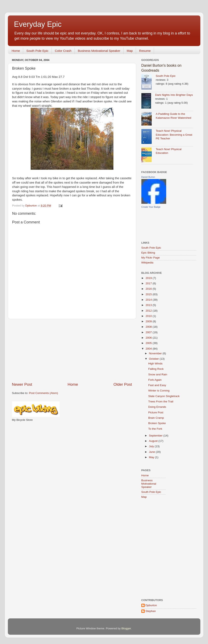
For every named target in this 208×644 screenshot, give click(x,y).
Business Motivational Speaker (99, 51)
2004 (149, 349)
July (152, 446)
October (154, 359)
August (154, 441)
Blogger (126, 628)
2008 (149, 327)
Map (130, 51)
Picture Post (156, 412)
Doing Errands (157, 407)
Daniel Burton (148, 177)
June (152, 452)
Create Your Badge (151, 207)
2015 (149, 294)
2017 (149, 283)
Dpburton (151, 605)
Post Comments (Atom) (43, 393)
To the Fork (155, 429)
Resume (145, 51)
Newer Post (22, 384)
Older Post (123, 384)
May (152, 457)
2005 (149, 343)
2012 (149, 311)
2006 (149, 338)
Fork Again (155, 380)
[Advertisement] (72, 350)
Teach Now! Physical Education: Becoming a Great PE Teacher (174, 135)
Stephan (151, 611)
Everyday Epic (38, 24)
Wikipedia (147, 263)
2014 (149, 300)
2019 (149, 278)
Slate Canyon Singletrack (164, 396)
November (156, 353)
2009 (149, 321)
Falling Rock (156, 369)
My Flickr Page (151, 258)
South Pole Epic (37, 51)
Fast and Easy (157, 385)
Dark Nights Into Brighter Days (174, 95)
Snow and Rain (158, 374)
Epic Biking (148, 253)
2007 (149, 332)
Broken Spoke (157, 423)
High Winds (155, 364)
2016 (149, 289)
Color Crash (63, 51)
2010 (149, 316)
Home (16, 51)
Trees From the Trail (161, 401)
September (156, 436)
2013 (149, 305)
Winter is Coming (159, 391)
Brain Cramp (156, 418)
